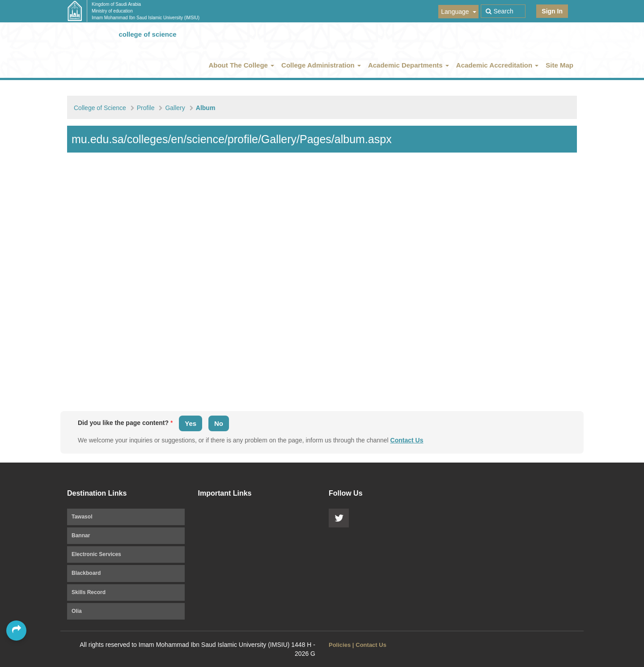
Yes (191, 423)
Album (206, 108)
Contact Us (407, 440)
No (219, 423)
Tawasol (82, 517)
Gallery (175, 108)
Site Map (559, 65)
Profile (146, 108)
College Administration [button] (321, 65)
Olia (77, 611)
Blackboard (86, 573)
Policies (340, 645)
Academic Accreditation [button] (498, 65)
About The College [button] (241, 65)
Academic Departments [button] (409, 65)
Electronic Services (96, 554)
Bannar (81, 535)
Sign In (552, 11)
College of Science (100, 108)
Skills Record (89, 592)
